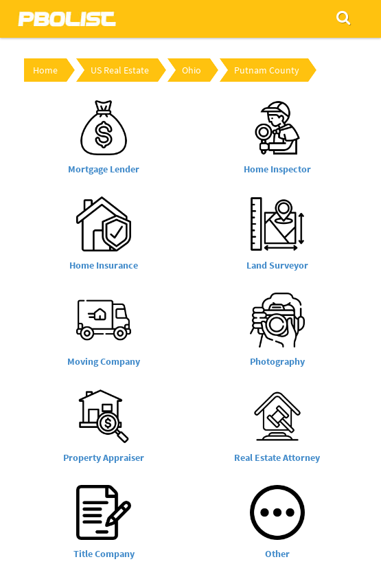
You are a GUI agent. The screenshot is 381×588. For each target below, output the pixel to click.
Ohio (192, 70)
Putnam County (267, 70)
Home (45, 70)
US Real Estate (120, 70)
